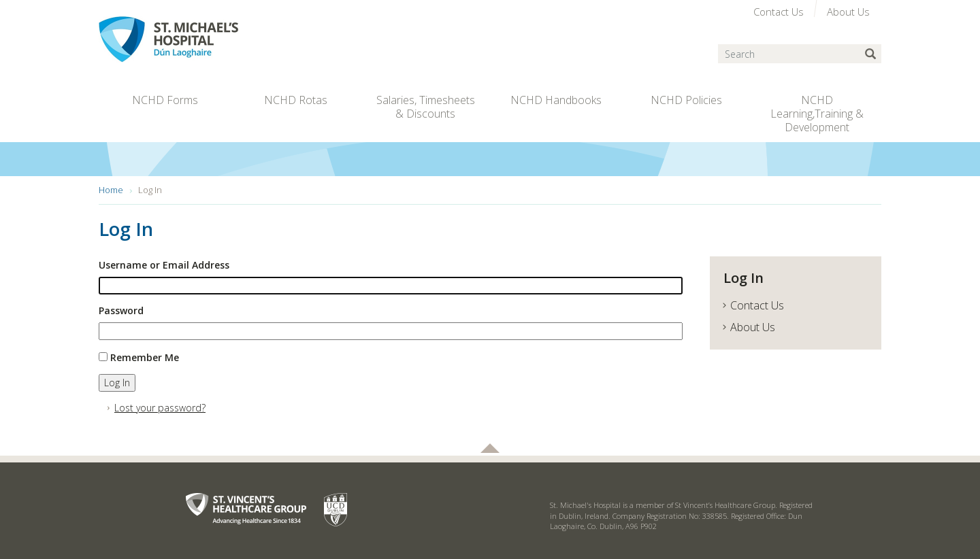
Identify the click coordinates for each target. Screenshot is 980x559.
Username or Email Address (164, 265)
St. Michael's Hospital (197, 39)
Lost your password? (160, 408)
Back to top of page (490, 448)
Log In (117, 383)
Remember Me (145, 357)
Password (121, 310)
